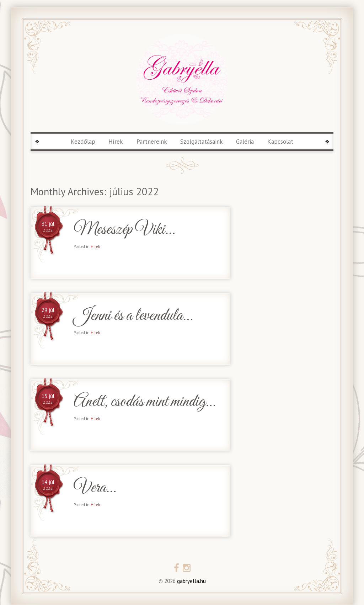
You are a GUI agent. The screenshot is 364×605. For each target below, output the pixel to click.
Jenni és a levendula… (133, 316)
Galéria (245, 142)
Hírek (116, 142)
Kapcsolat (280, 142)
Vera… (95, 488)
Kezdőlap (83, 142)
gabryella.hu (191, 581)
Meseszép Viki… (124, 230)
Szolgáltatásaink (202, 142)
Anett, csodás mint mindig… (144, 402)
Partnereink (152, 142)
